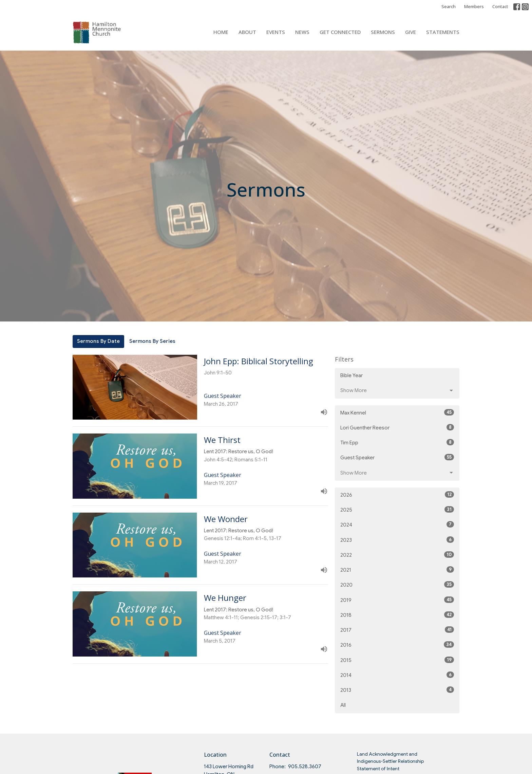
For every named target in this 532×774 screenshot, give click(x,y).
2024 (397, 524)
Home (221, 32)
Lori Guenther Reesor (397, 427)
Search (449, 6)
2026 (397, 495)
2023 (397, 540)
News (302, 32)
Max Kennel (397, 412)
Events (276, 32)
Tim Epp (397, 442)
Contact (500, 6)
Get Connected (340, 32)
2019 (397, 600)
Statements (443, 32)
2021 (397, 570)
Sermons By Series (152, 341)
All (343, 705)
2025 (397, 510)
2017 (397, 630)
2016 (397, 645)
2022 (397, 555)
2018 (397, 615)
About (247, 32)
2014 (397, 675)
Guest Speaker (397, 457)
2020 (397, 585)
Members (474, 6)
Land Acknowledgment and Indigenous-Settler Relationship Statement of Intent (390, 761)
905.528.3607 (305, 767)
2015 (397, 660)
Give (411, 32)
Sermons (383, 32)
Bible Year (351, 375)
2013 (397, 690)
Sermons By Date (98, 341)
